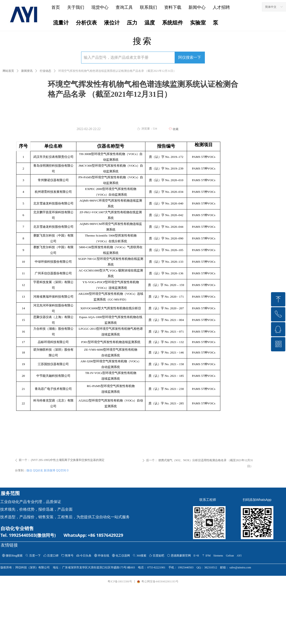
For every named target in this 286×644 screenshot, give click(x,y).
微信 (29, 470)
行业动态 (45, 71)
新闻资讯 (27, 71)
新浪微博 (49, 470)
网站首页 (8, 71)
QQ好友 (38, 470)
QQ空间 (61, 470)
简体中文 (271, 7)
